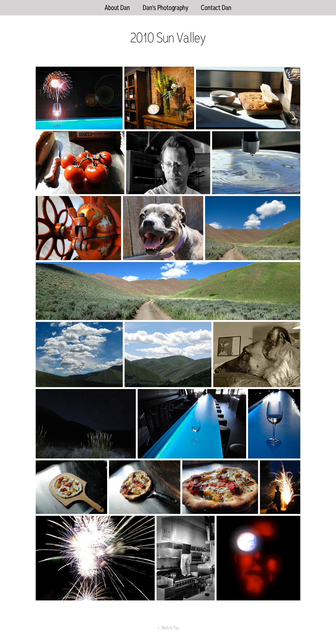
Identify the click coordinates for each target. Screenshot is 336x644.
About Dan (117, 8)
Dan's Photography (166, 8)
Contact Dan (216, 8)
